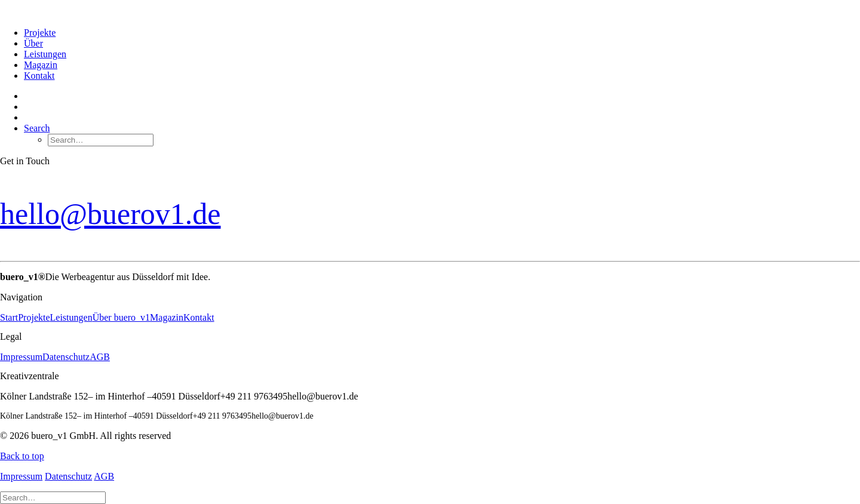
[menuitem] (442, 33)
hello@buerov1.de (110, 214)
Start (9, 317)
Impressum (21, 357)
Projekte (40, 33)
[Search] (53, 497)
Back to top (22, 456)
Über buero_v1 (121, 317)
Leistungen (45, 54)
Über (33, 43)
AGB (100, 357)
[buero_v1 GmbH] (430, 9)
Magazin (41, 65)
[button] (37, 128)
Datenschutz (66, 357)
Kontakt (39, 76)
